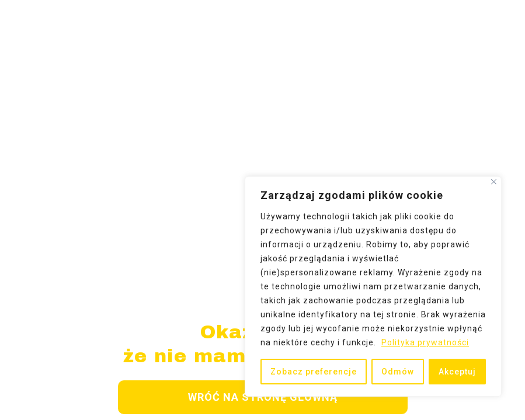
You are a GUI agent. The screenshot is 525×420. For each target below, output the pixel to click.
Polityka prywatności (425, 342)
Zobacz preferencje (314, 372)
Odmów (398, 372)
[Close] (494, 182)
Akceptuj (457, 372)
